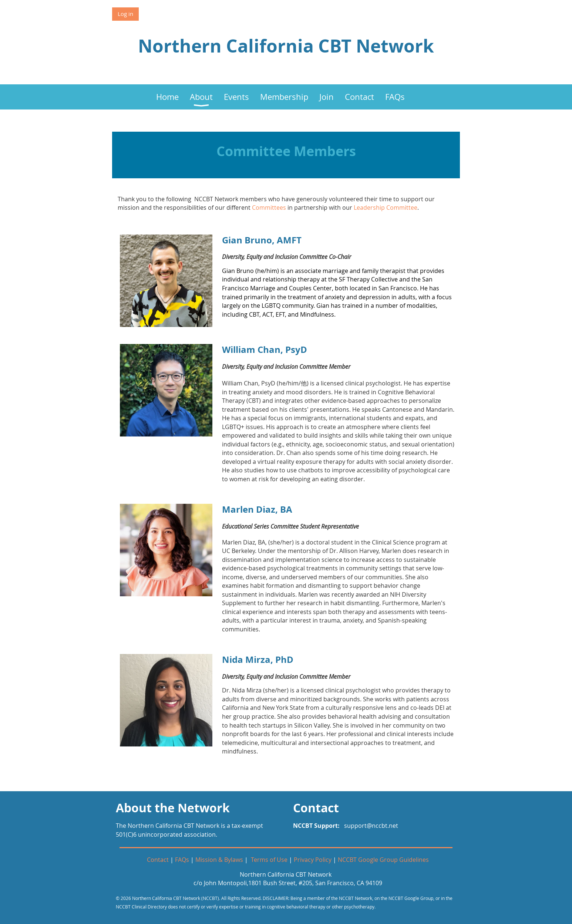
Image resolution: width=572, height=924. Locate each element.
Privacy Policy (313, 860)
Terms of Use (269, 860)
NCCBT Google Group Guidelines (383, 860)
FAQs (182, 860)
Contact (158, 860)
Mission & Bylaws (219, 860)
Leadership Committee (386, 208)
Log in (125, 14)
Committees (269, 208)
